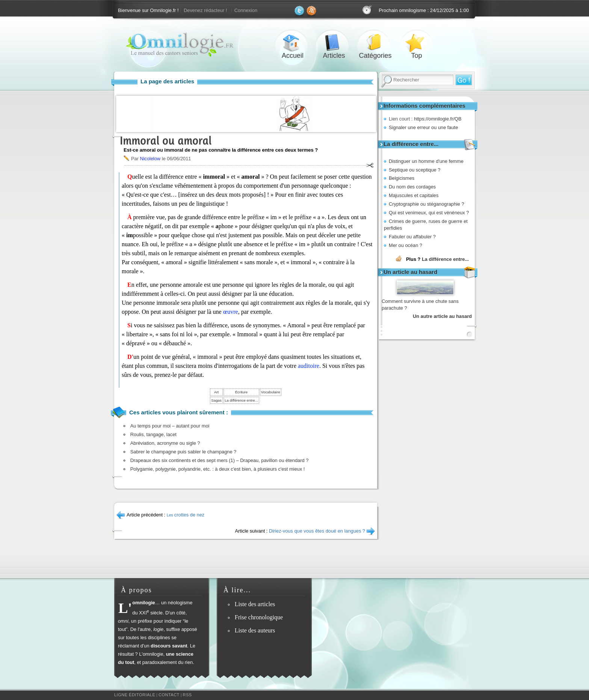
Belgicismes (402, 178)
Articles (334, 43)
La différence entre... (445, 259)
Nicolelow (150, 159)
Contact (169, 695)
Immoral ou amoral (166, 141)
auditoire (309, 366)
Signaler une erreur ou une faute (423, 127)
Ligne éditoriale (135, 695)
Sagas (216, 400)
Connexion (246, 10)
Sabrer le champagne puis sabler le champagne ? (183, 452)
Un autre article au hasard (442, 316)
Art (216, 392)
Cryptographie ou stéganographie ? (427, 204)
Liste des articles (255, 604)
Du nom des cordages (412, 187)
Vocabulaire (271, 392)
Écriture (241, 392)
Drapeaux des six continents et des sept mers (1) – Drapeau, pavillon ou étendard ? (219, 460)
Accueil (293, 43)
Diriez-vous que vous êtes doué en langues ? (317, 531)
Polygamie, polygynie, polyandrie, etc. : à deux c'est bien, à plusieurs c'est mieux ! (217, 469)
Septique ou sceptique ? (415, 170)
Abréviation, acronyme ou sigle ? (165, 443)
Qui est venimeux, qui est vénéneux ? (429, 213)
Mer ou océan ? (406, 245)
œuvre (231, 312)
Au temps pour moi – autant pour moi (170, 426)
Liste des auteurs (255, 630)
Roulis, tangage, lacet (153, 434)
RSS (187, 695)
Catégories (375, 43)
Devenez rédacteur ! (205, 10)
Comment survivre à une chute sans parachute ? (420, 305)
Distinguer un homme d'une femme (426, 161)
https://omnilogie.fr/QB (438, 119)
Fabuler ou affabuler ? (412, 237)
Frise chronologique (259, 617)
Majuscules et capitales (414, 195)
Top (417, 43)
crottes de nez (186, 515)
